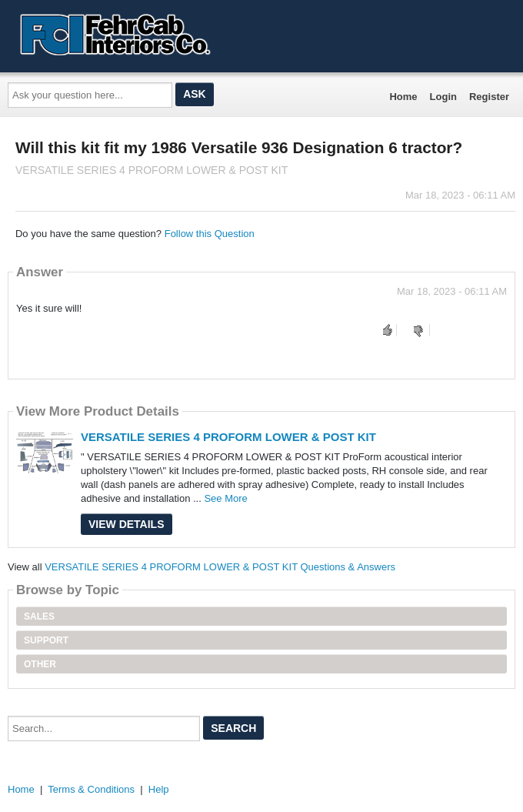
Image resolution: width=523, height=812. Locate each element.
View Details (127, 524)
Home (403, 97)
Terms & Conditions (91, 789)
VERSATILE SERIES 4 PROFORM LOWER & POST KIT (228, 437)
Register (489, 97)
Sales (39, 617)
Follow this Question (210, 234)
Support (46, 640)
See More (225, 498)
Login (443, 97)
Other (40, 664)
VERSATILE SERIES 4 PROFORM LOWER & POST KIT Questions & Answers (220, 567)
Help (159, 789)
